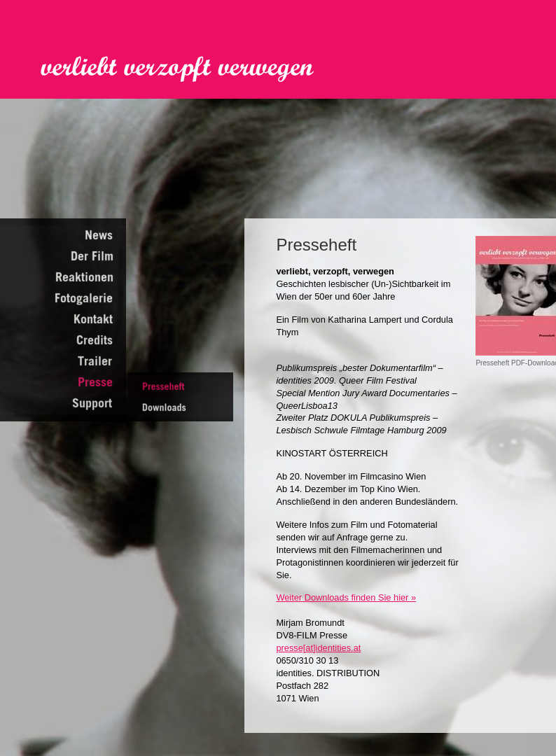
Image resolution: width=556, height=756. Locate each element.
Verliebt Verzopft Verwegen (187, 70)
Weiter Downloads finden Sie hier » (346, 597)
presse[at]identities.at (318, 648)
